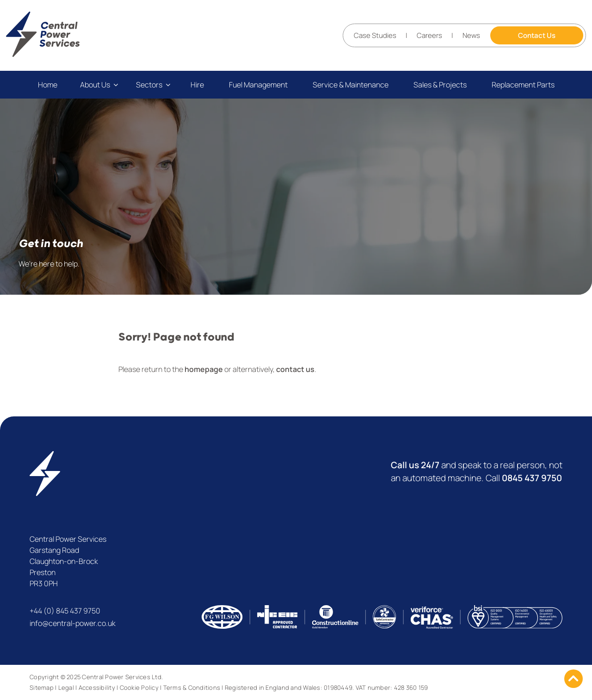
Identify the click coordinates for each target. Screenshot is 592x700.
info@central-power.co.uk (73, 623)
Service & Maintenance (351, 85)
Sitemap (42, 688)
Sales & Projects (440, 85)
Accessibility (97, 688)
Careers (429, 35)
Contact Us (537, 35)
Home (48, 85)
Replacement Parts (523, 85)
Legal (66, 688)
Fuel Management (258, 85)
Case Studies (375, 35)
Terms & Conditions (192, 688)
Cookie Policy (139, 688)
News (471, 35)
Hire (197, 85)
